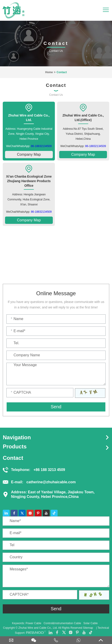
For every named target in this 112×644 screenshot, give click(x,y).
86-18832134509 (41, 146)
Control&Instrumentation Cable (62, 623)
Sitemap (88, 628)
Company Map (29, 154)
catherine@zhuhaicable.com (51, 482)
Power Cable (33, 623)
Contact (62, 72)
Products (15, 446)
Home (49, 72)
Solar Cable (91, 623)
